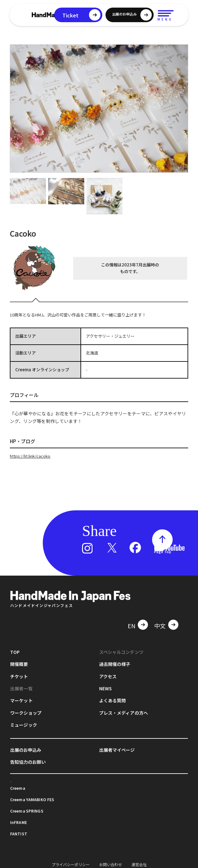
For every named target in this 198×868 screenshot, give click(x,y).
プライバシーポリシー (71, 864)
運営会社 (139, 864)
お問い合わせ (111, 864)
